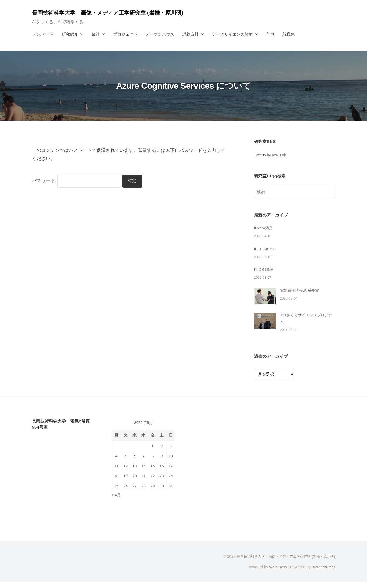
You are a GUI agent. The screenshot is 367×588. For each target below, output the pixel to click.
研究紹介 (70, 34)
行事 (270, 34)
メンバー (40, 34)
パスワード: (77, 181)
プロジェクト (125, 34)
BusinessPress (322, 573)
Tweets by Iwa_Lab (272, 155)
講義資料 (190, 34)
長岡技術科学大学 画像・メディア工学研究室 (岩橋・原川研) (116, 13)
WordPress (275, 573)
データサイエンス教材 (232, 34)
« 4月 (116, 501)
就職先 (289, 34)
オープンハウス (160, 34)
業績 (96, 34)
